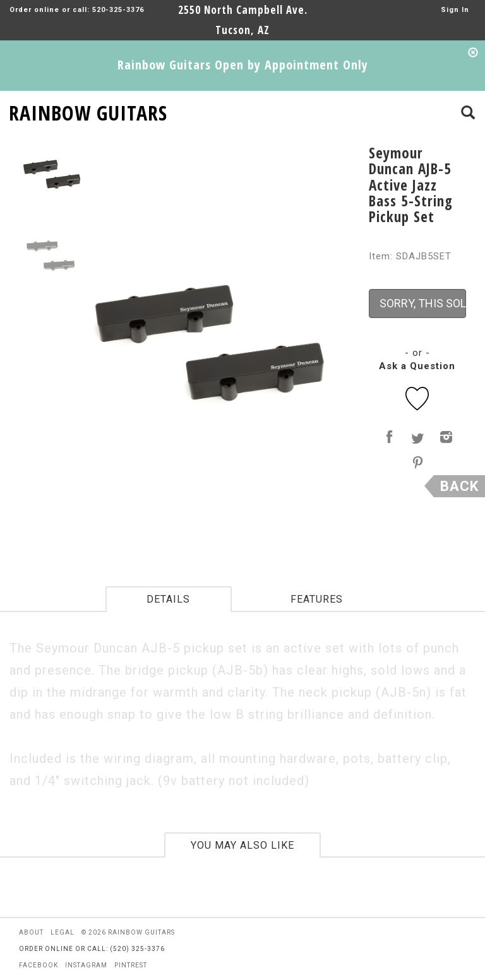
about (31, 932)
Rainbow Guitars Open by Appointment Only (243, 65)
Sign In (455, 10)
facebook (39, 965)
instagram (86, 965)
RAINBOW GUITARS (88, 111)
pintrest (131, 965)
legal (63, 932)
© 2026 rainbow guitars (128, 932)
